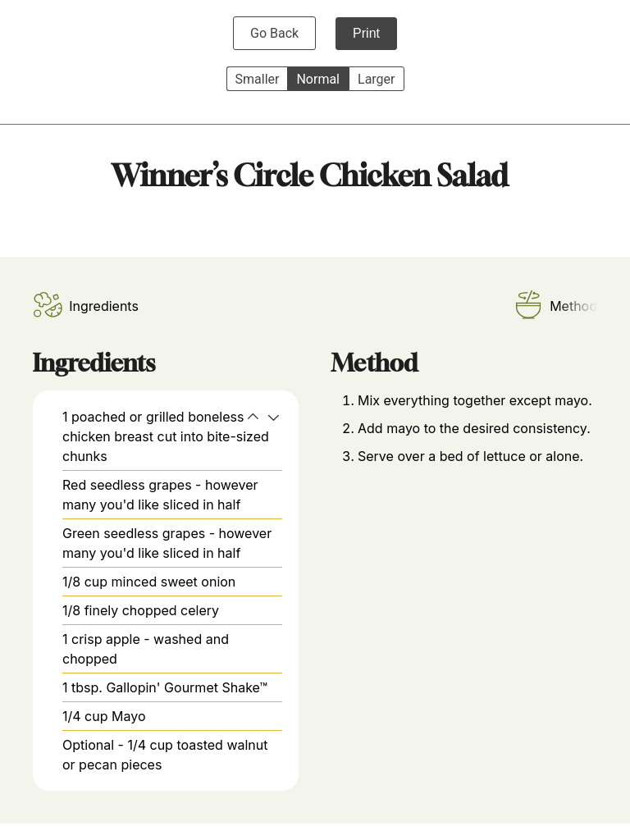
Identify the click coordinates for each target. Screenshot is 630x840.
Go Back (274, 33)
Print (366, 33)
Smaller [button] (258, 79)
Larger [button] (376, 79)
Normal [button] (318, 79)
